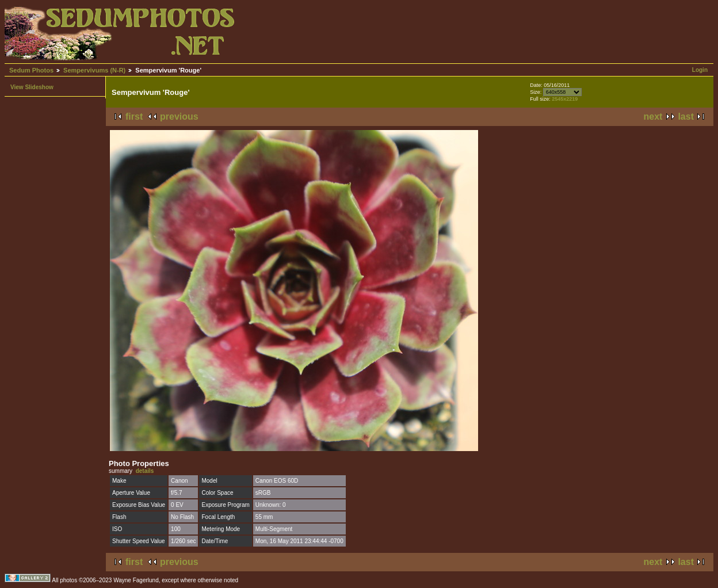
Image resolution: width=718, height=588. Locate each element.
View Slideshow (32, 87)
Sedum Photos (31, 70)
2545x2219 (565, 99)
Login (700, 70)
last (686, 117)
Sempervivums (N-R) (94, 70)
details (145, 471)
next (653, 117)
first (134, 117)
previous (179, 117)
